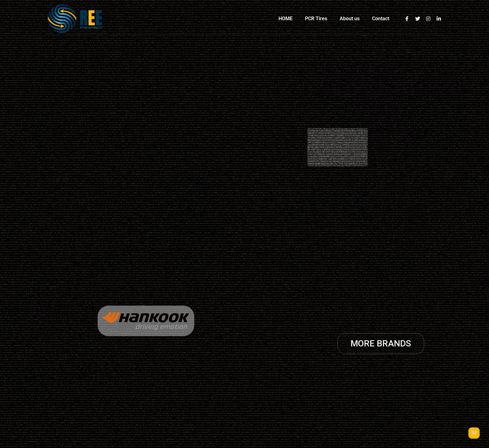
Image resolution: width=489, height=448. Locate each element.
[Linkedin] (439, 19)
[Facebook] (407, 19)
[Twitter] (418, 19)
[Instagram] (428, 19)
